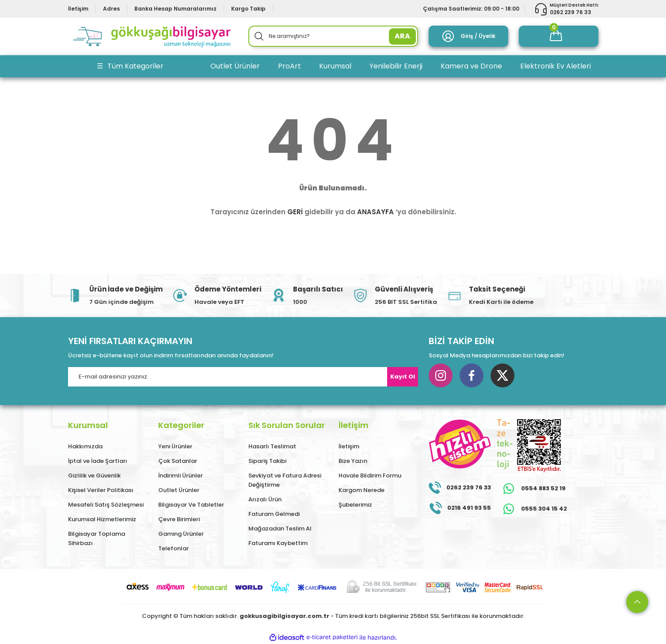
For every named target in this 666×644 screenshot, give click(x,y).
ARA (402, 36)
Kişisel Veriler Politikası (101, 490)
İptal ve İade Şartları (98, 461)
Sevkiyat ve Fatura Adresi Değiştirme (285, 480)
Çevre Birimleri (179, 519)
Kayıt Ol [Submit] (403, 377)
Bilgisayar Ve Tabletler (191, 505)
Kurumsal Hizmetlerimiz (102, 519)
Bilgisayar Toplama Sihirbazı (97, 538)
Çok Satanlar (178, 461)
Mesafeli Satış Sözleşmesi (106, 505)
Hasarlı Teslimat (272, 446)
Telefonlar (173, 548)
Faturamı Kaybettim (278, 543)
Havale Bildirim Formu (370, 475)
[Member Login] (468, 36)
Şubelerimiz (355, 505)
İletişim (349, 446)
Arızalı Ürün (265, 499)
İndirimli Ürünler (181, 475)
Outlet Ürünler (179, 490)
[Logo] (153, 36)
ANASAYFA (375, 212)
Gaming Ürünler (181, 534)
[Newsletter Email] (243, 377)
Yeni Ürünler (175, 446)
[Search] (333, 36)
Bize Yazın (353, 461)
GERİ (295, 212)
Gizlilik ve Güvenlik (94, 475)
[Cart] (559, 36)
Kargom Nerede (362, 490)
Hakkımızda (85, 446)
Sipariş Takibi (267, 461)
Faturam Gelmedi (274, 514)
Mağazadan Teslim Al (280, 528)
